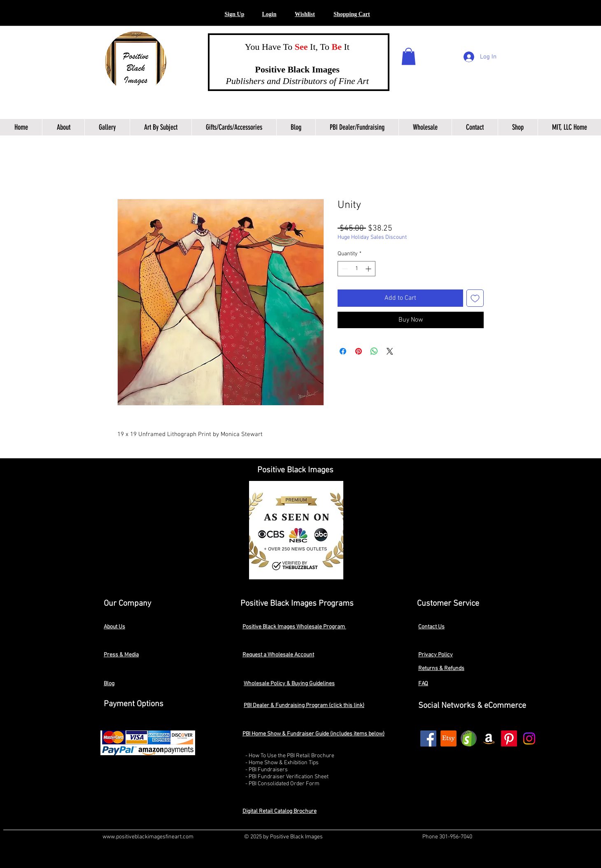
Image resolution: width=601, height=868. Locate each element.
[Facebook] (428, 738)
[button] (269, 15)
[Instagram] (529, 738)
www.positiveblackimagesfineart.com (148, 837)
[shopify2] (469, 738)
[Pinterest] (509, 738)
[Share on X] (390, 351)
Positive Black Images (289, 69)
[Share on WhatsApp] (374, 351)
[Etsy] (448, 738)
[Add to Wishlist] (475, 298)
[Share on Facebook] (343, 351)
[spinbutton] (356, 269)
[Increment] (369, 269)
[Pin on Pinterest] (359, 351)
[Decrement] (344, 269)
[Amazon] (489, 738)
